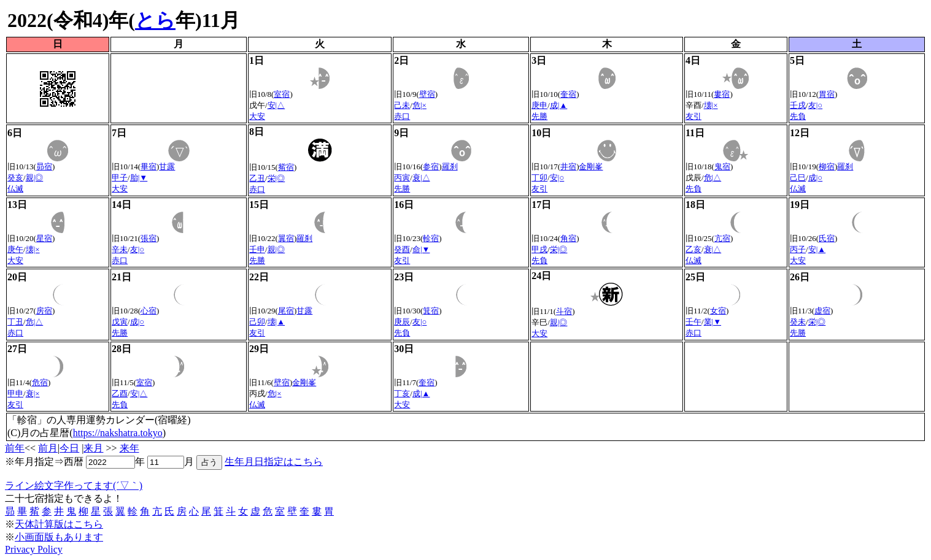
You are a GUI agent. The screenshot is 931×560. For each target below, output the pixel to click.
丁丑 (15, 322)
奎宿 (568, 94)
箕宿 (431, 311)
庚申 (539, 105)
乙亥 (693, 249)
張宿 (149, 238)
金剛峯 (591, 167)
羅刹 (450, 167)
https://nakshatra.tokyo (118, 433)
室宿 (282, 94)
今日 (69, 448)
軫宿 (431, 238)
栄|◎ (276, 178)
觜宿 (286, 167)
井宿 (568, 167)
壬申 (257, 249)
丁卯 (539, 178)
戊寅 (120, 322)
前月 (48, 448)
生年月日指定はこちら (274, 462)
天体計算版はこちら (59, 524)
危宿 (40, 382)
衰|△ (421, 178)
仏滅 (15, 189)
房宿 (44, 311)
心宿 (149, 311)
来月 (93, 448)
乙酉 (120, 393)
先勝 (539, 116)
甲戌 (539, 249)
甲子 (120, 178)
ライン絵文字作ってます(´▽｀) (74, 485)
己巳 (798, 178)
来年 (129, 448)
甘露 (167, 167)
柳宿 (827, 167)
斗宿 (564, 311)
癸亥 (15, 178)
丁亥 (402, 393)
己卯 (257, 322)
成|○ (815, 178)
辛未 (120, 249)
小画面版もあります (59, 537)
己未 (402, 105)
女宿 (718, 311)
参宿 (431, 167)
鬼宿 (722, 167)
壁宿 (427, 94)
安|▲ (817, 249)
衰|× (33, 393)
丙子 (798, 249)
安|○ (557, 178)
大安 (257, 116)
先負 (798, 116)
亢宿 (722, 238)
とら (155, 20)
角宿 (568, 238)
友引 (693, 116)
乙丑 (257, 178)
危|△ (713, 178)
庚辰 (402, 322)
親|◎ (35, 178)
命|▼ (421, 249)
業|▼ (713, 322)
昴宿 (44, 167)
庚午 (15, 249)
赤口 (402, 116)
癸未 (798, 322)
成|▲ (558, 105)
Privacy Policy (34, 549)
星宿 (44, 238)
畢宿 (149, 167)
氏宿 (827, 238)
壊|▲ (276, 322)
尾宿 (286, 311)
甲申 (15, 393)
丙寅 (402, 178)
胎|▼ (139, 178)
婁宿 (722, 94)
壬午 (693, 322)
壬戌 (798, 105)
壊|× (711, 105)
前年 (15, 448)
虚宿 (822, 311)
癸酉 (402, 249)
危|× (419, 105)
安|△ (276, 105)
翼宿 (286, 238)
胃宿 (827, 94)
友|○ (815, 105)
